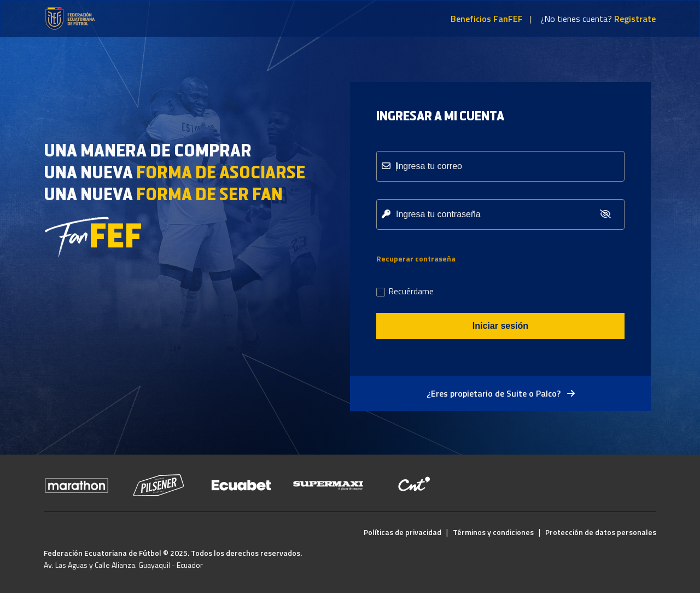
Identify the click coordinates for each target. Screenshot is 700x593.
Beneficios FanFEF (487, 19)
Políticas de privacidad (402, 532)
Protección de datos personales (601, 532)
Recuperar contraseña (416, 258)
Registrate (635, 19)
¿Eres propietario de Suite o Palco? (501, 393)
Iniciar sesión (500, 326)
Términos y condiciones (493, 532)
